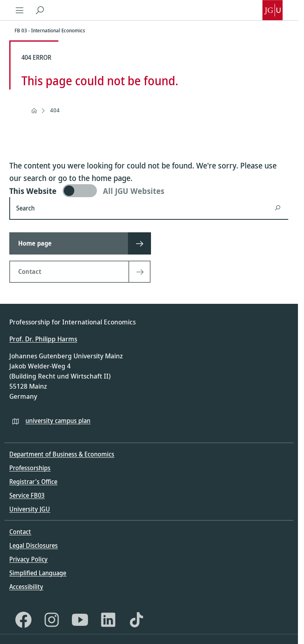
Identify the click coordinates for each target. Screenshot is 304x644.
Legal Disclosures (34, 545)
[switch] (149, 191)
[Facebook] (23, 620)
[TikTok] (136, 620)
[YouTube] (80, 620)
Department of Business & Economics (62, 454)
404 (55, 110)
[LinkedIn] (108, 620)
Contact (20, 532)
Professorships (30, 468)
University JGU (30, 509)
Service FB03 (27, 495)
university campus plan (58, 421)
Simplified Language (38, 573)
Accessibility (26, 587)
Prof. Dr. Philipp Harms (43, 339)
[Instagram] (52, 620)
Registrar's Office (33, 482)
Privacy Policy (28, 559)
